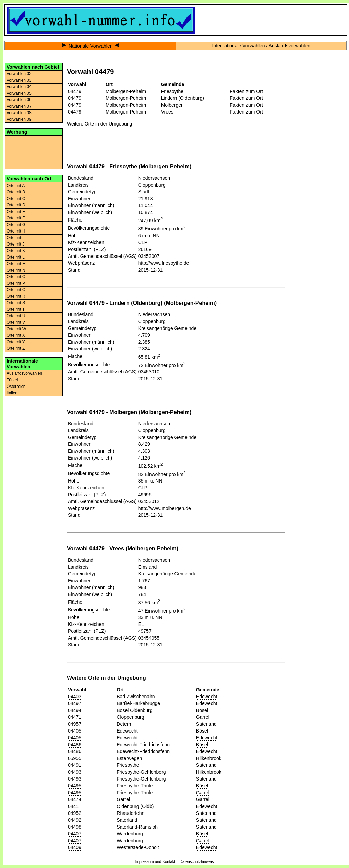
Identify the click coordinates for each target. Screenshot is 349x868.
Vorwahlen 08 (19, 113)
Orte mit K (16, 251)
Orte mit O (16, 277)
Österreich (16, 387)
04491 (75, 765)
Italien (12, 393)
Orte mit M (16, 264)
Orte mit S (16, 303)
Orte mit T (16, 309)
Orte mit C (16, 199)
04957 (75, 724)
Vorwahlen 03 (19, 80)
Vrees (167, 112)
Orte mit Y (16, 342)
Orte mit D (16, 205)
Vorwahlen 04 (19, 87)
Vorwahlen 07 (19, 106)
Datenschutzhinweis (197, 861)
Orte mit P (16, 283)
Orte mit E (16, 212)
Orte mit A (16, 186)
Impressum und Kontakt (155, 861)
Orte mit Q (16, 290)
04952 (75, 813)
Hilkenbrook (209, 758)
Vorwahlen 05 (19, 93)
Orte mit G (16, 225)
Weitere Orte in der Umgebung (99, 124)
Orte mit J (15, 244)
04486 (75, 745)
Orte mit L (16, 257)
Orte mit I (15, 238)
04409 (75, 847)
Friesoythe (172, 91)
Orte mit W (16, 329)
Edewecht (207, 697)
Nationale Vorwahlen (91, 46)
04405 (75, 731)
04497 (75, 703)
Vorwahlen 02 (19, 74)
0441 (73, 806)
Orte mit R (16, 296)
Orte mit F (16, 218)
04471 (75, 717)
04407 (75, 834)
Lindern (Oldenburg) (183, 98)
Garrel (203, 717)
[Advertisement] (34, 152)
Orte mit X (16, 335)
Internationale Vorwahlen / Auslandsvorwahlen (261, 46)
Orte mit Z (16, 348)
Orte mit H (16, 231)
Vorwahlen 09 (19, 119)
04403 (75, 697)
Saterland (206, 724)
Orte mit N (16, 270)
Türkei (12, 380)
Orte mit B (16, 192)
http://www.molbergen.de (165, 508)
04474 (75, 799)
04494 (75, 710)
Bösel (202, 710)
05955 (75, 758)
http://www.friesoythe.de (164, 263)
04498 (75, 827)
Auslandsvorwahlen (24, 373)
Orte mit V (16, 322)
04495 (75, 786)
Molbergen (172, 105)
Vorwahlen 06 (19, 100)
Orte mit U (16, 316)
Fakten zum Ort (246, 91)
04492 (75, 820)
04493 (75, 772)
